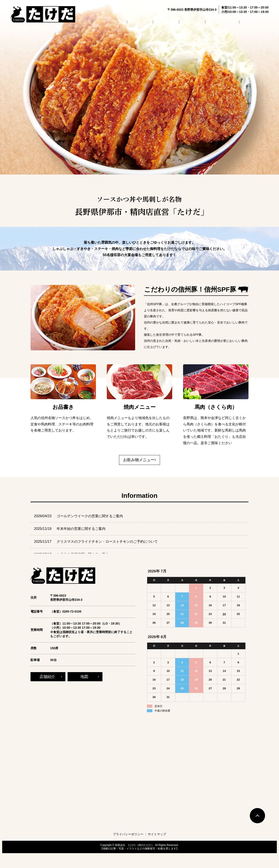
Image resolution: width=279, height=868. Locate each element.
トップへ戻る (257, 816)
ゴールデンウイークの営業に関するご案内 (90, 516)
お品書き (183, 22)
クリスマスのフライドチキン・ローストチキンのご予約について (107, 542)
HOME (143, 22)
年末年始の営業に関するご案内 (81, 529)
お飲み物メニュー (139, 460)
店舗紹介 (162, 22)
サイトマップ (157, 834)
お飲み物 (204, 22)
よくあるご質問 (230, 22)
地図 (84, 677)
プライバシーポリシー (128, 834)
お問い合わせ (257, 22)
